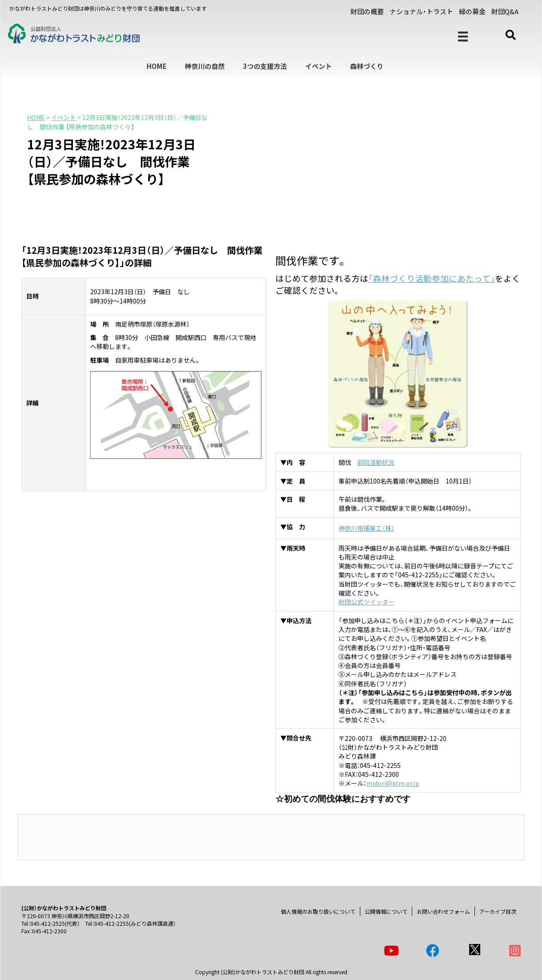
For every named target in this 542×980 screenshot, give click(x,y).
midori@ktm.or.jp (393, 783)
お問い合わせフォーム (443, 911)
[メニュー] (463, 37)
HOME (157, 66)
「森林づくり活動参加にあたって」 (432, 278)
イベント (319, 66)
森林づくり (367, 66)
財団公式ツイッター (367, 602)
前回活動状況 (376, 462)
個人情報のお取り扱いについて (318, 911)
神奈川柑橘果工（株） (367, 528)
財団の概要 (367, 11)
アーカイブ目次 (498, 911)
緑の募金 (472, 11)
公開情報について (386, 911)
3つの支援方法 (265, 66)
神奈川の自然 (205, 66)
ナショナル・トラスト (421, 11)
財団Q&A (505, 11)
